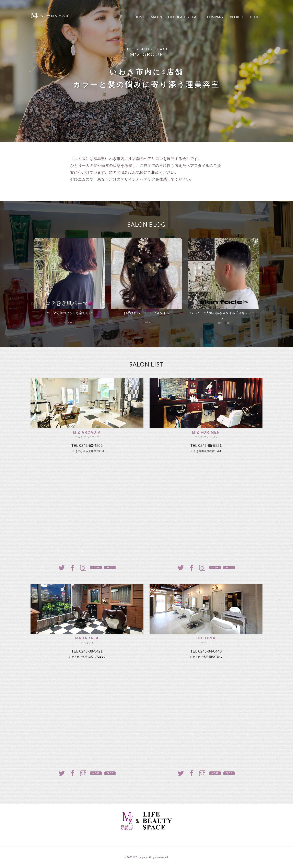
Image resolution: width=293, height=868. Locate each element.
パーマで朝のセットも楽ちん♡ (69, 313)
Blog (255, 17)
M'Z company (140, 857)
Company (215, 17)
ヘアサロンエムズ (55, 16)
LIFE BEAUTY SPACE (184, 17)
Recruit (237, 17)
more (96, 567)
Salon (156, 17)
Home (140, 17)
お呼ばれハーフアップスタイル (146, 313)
